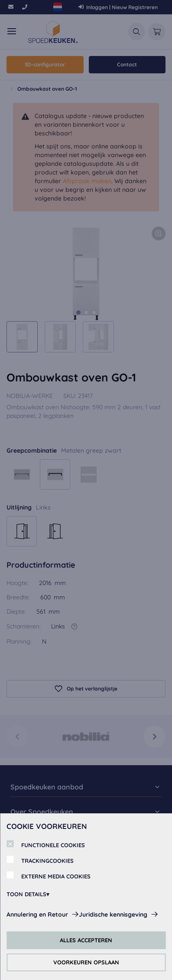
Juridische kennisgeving (113, 914)
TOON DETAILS (26, 894)
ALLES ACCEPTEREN (86, 940)
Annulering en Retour (37, 914)
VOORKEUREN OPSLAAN (86, 962)
